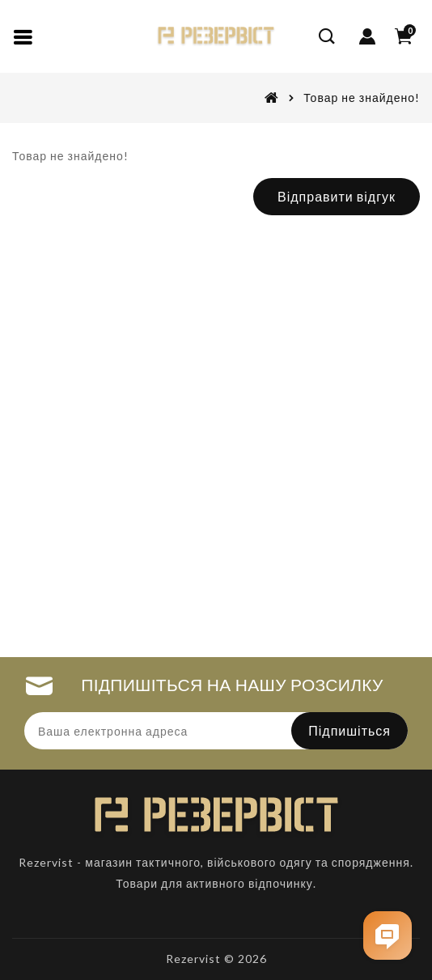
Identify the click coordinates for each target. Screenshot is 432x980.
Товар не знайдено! (362, 98)
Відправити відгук (337, 196)
